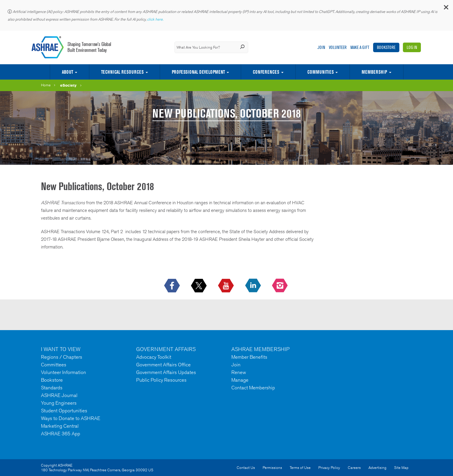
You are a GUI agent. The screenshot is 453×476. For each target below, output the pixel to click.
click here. (156, 19)
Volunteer (338, 47)
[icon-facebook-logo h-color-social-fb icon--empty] (173, 286)
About (67, 72)
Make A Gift (360, 47)
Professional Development (198, 72)
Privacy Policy (329, 468)
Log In (412, 47)
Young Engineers (59, 403)
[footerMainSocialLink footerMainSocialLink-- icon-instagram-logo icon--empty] (280, 286)
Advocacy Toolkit (154, 357)
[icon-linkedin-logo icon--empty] (254, 286)
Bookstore (386, 47)
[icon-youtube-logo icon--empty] (226, 286)
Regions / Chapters (62, 357)
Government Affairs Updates (166, 372)
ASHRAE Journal (59, 395)
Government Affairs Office (163, 365)
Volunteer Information (64, 372)
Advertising (377, 468)
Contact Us (246, 468)
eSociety (68, 85)
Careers (354, 468)
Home (46, 85)
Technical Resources (122, 72)
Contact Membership (253, 388)
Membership (374, 72)
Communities (321, 72)
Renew (239, 372)
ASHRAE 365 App (61, 434)
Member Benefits (249, 357)
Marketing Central (60, 426)
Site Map (401, 468)
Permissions (272, 468)
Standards (52, 388)
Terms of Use (300, 468)
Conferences (266, 72)
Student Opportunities (64, 411)
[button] (446, 9)
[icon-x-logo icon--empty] (199, 286)
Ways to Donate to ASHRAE (71, 418)
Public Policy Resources (161, 380)
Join (321, 47)
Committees (54, 365)
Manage (240, 380)
